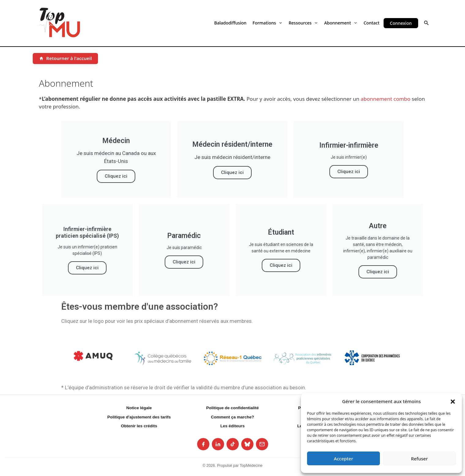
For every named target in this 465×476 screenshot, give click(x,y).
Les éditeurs (233, 426)
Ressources (303, 23)
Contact (372, 23)
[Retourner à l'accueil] (65, 59)
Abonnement (341, 23)
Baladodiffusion (230, 23)
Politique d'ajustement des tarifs (139, 417)
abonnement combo (386, 99)
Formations (268, 23)
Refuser (419, 459)
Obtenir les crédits (139, 426)
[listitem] (203, 444)
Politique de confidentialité (233, 408)
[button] (453, 401)
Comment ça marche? (232, 417)
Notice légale (139, 408)
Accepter (343, 459)
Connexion (401, 23)
